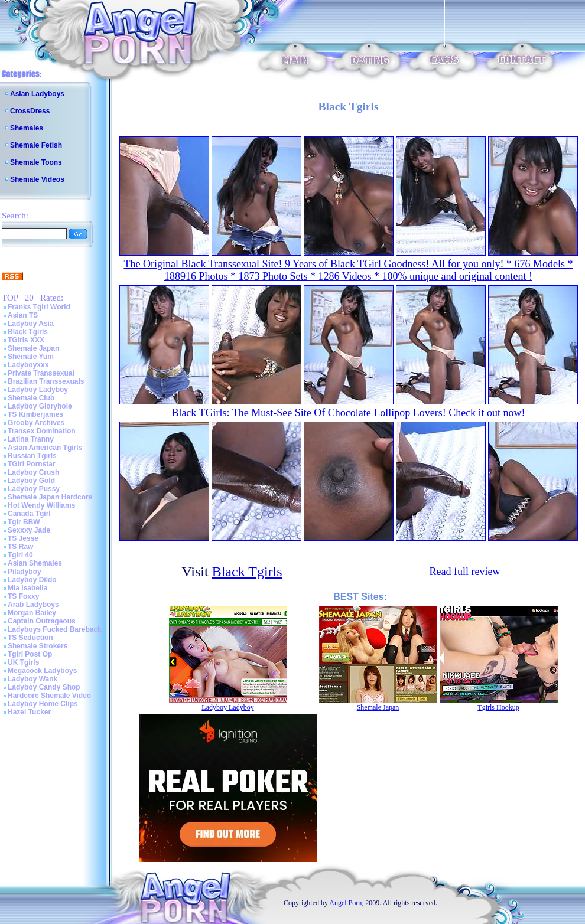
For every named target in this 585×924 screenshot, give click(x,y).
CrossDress (30, 111)
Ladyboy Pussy (34, 489)
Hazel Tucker (29, 712)
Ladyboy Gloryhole (40, 406)
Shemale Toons (36, 162)
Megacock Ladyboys (42, 671)
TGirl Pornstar (32, 464)
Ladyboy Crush (33, 472)
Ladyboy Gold (31, 481)
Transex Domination (42, 431)
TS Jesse (23, 538)
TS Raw (20, 547)
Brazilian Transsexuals (46, 381)
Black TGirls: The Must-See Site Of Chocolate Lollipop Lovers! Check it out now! (348, 413)
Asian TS (23, 315)
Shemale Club (31, 398)
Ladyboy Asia (31, 324)
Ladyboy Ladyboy (38, 390)
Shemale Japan (33, 348)
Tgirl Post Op (30, 654)
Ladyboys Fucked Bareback (55, 629)
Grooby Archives (36, 423)
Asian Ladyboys (37, 94)
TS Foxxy (23, 596)
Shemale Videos (37, 179)
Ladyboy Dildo (32, 580)
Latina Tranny (31, 439)
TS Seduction (30, 638)
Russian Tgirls (32, 456)
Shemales (27, 128)
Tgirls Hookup (498, 707)
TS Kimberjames (35, 414)
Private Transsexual (41, 373)
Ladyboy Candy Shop (44, 687)
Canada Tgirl (29, 514)
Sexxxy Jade (29, 530)
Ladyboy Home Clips (43, 704)
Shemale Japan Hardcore (50, 497)
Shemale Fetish (36, 145)
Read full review (465, 572)
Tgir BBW (24, 522)
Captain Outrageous (42, 621)
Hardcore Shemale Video (49, 696)
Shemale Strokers (38, 646)
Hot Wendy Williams (41, 505)
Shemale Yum (31, 357)
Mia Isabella (27, 588)
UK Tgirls (23, 662)
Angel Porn (345, 903)
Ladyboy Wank (32, 679)
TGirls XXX (26, 340)
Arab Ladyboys (33, 605)
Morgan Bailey (32, 613)
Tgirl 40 (20, 555)
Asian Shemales (35, 563)
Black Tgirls (28, 332)
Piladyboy (25, 572)
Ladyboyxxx (28, 365)
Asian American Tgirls (45, 448)
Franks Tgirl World (39, 307)
